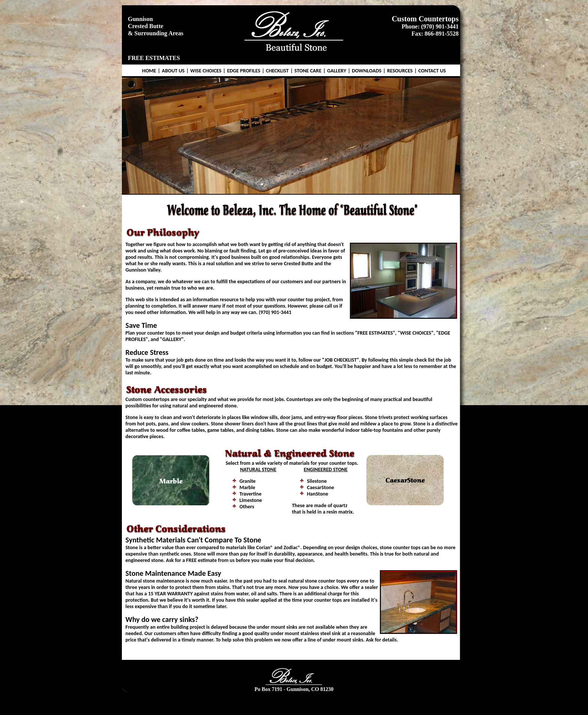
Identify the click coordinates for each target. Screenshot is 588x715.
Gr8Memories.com (307, 709)
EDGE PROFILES (244, 71)
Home (171, 702)
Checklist (282, 702)
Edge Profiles (255, 702)
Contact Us (412, 702)
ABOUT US (173, 71)
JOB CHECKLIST (340, 360)
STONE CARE (308, 71)
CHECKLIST (277, 71)
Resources (385, 702)
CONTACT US (432, 71)
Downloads (356, 702)
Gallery (332, 702)
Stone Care (308, 702)
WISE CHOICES (206, 71)
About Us (192, 702)
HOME (149, 71)
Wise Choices (221, 702)
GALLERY (337, 71)
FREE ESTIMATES (154, 58)
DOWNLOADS (367, 71)
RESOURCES (400, 71)
